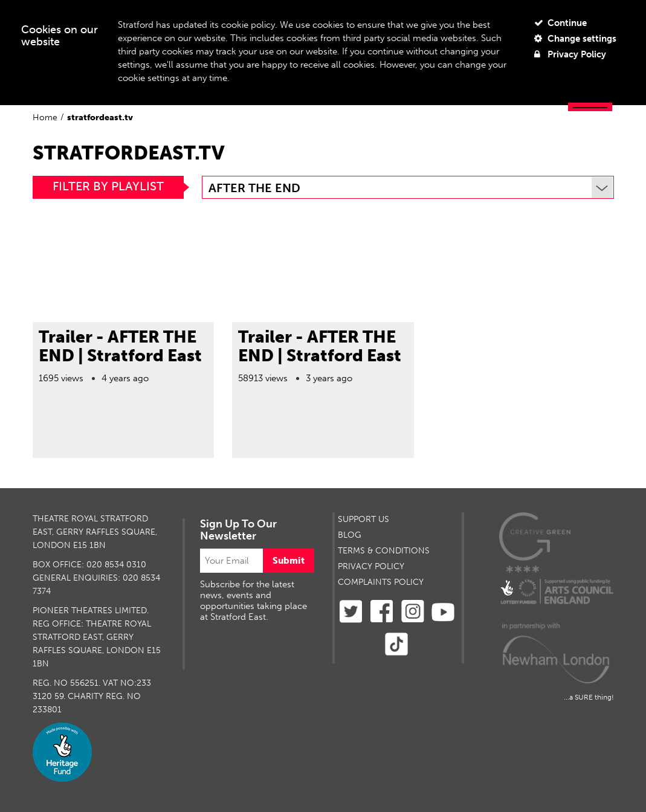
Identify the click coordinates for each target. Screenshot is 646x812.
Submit (289, 561)
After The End (411, 188)
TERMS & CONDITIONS (384, 551)
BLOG (350, 535)
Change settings (575, 39)
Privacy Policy (570, 54)
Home (45, 118)
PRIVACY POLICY (371, 566)
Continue (560, 23)
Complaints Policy (381, 582)
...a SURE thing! (589, 697)
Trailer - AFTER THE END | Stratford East (120, 346)
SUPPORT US (363, 519)
